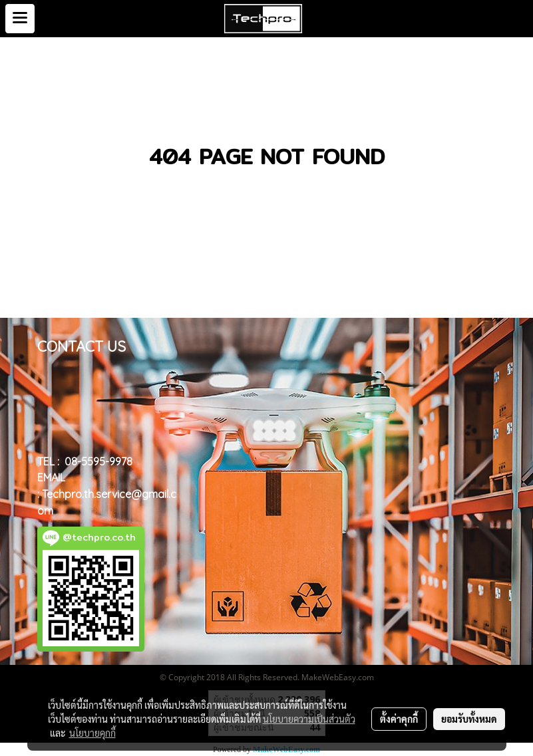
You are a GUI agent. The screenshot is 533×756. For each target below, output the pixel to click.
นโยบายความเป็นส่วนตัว (309, 719)
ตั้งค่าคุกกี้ (399, 719)
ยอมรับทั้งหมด (469, 719)
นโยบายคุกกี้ (92, 733)
